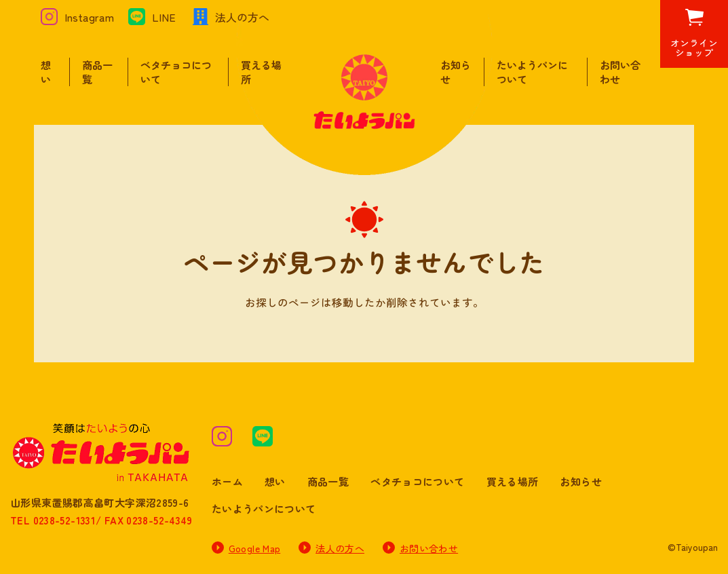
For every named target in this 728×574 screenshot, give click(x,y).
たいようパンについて (264, 509)
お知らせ (581, 481)
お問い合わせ (429, 548)
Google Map (255, 548)
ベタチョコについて (417, 481)
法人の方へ (340, 548)
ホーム (227, 481)
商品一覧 (328, 481)
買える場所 (513, 481)
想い (46, 72)
